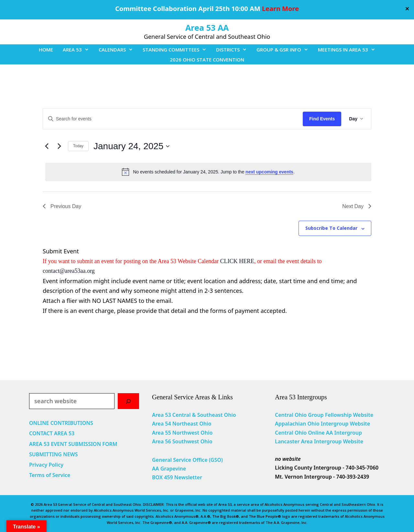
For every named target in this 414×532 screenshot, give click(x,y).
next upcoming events (269, 172)
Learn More (280, 9)
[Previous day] (47, 146)
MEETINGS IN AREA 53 (349, 50)
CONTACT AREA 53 (52, 433)
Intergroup (348, 433)
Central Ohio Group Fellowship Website (324, 415)
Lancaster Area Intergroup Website (319, 441)
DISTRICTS (234, 50)
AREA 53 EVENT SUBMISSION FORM (73, 444)
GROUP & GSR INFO (285, 50)
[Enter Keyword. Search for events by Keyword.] (173, 119)
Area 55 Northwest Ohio (182, 433)
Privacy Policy (46, 465)
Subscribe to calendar (331, 228)
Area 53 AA (207, 28)
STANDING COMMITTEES (177, 50)
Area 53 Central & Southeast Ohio (194, 415)
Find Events (322, 119)
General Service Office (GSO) (187, 460)
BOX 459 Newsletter (177, 477)
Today (78, 146)
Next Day (357, 206)
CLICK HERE (237, 261)
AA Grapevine (169, 469)
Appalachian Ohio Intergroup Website (322, 424)
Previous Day (62, 206)
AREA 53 (78, 50)
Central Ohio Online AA (305, 433)
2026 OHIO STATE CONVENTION (207, 60)
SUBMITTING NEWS (54, 454)
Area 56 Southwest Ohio (182, 441)
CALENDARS (118, 50)
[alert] (208, 172)
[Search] (128, 401)
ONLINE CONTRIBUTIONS (61, 423)
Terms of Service (50, 475)
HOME (46, 50)
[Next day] (59, 146)
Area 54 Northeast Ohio (182, 424)
